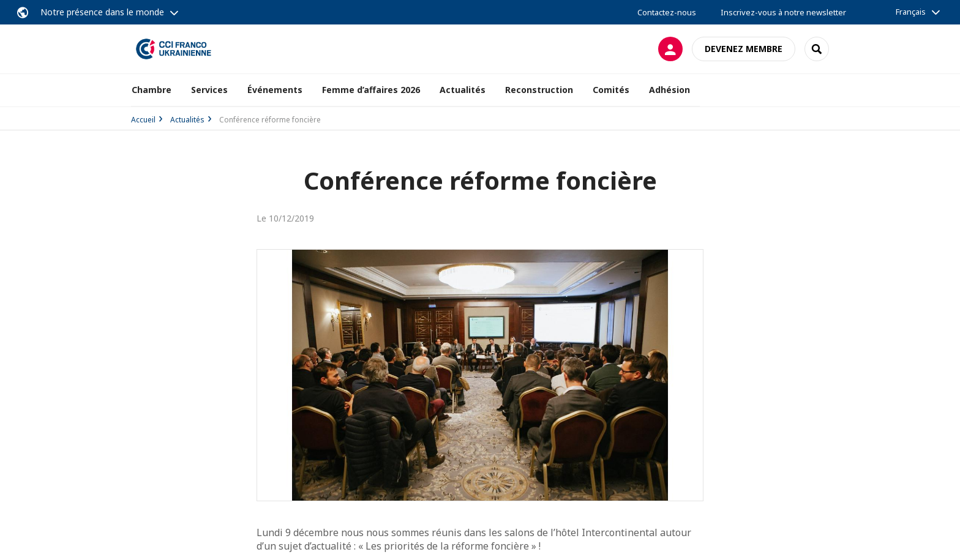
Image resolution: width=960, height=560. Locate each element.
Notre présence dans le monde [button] (102, 12)
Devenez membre (744, 49)
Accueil (143, 120)
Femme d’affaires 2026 (371, 90)
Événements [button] (275, 90)
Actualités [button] (463, 90)
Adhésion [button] (669, 90)
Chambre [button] (152, 90)
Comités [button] (611, 90)
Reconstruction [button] (539, 90)
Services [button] (209, 90)
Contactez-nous (667, 12)
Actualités (187, 120)
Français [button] (911, 12)
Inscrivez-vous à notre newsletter (783, 12)
